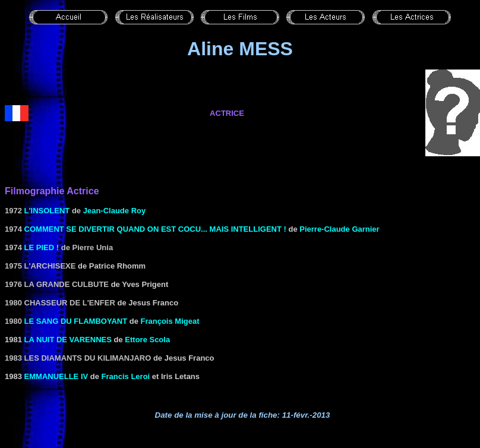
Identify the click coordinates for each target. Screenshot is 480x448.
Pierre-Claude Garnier (339, 229)
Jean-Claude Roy (114, 211)
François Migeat (170, 321)
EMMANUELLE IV (56, 376)
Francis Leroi (126, 376)
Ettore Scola (147, 340)
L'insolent (47, 211)
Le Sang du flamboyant (76, 321)
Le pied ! (42, 247)
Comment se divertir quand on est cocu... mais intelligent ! (155, 229)
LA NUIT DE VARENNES (68, 340)
